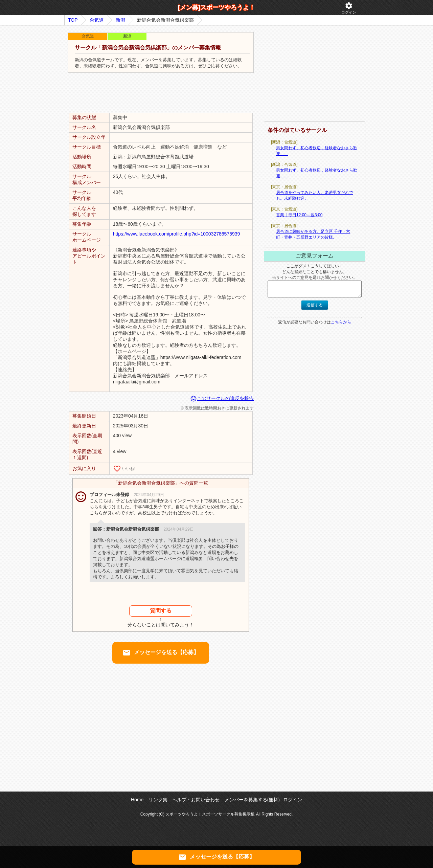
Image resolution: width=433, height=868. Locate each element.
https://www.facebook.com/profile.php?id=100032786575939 (177, 234)
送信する (315, 305)
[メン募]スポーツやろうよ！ (216, 7)
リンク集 (158, 800)
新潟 (120, 20)
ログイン (349, 8)
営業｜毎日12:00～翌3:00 (299, 215)
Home (137, 800)
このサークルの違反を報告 (222, 398)
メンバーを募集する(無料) (252, 800)
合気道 (97, 20)
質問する (161, 611)
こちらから (341, 322)
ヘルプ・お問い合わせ (196, 800)
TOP (73, 20)
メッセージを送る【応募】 (161, 653)
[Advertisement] (161, 93)
